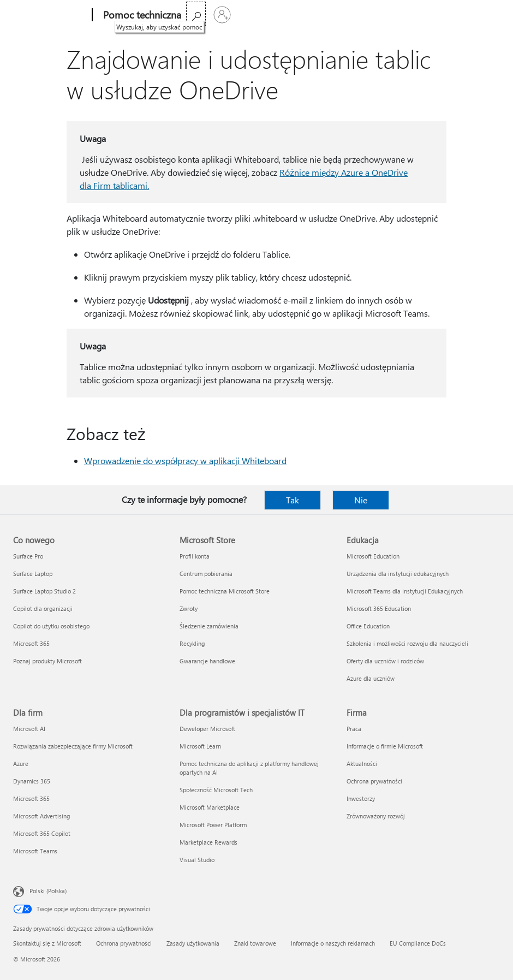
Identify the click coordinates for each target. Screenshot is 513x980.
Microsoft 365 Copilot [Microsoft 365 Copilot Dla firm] (42, 833)
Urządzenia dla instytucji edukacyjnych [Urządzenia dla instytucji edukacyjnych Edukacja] (398, 574)
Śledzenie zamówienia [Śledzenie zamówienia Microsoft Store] (209, 626)
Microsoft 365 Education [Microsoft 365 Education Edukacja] (379, 608)
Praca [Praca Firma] (354, 729)
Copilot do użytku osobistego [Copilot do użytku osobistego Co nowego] (51, 626)
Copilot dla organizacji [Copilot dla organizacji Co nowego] (43, 608)
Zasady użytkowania (193, 943)
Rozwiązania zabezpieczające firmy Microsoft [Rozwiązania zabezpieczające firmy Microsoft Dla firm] (73, 746)
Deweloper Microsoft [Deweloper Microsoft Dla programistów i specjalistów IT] (207, 729)
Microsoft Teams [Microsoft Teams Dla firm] (35, 851)
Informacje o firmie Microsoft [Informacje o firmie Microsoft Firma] (385, 746)
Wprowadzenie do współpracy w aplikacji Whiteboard (185, 461)
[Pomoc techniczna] (138, 15)
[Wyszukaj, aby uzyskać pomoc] (461, 14)
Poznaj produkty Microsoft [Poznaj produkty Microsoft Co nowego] (47, 661)
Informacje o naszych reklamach (333, 943)
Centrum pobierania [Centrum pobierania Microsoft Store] (206, 574)
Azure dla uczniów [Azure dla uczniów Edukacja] (371, 678)
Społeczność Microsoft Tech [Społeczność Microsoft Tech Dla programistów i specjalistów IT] (216, 790)
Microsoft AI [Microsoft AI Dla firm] (29, 729)
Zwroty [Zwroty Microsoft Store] (189, 608)
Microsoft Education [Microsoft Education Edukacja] (373, 556)
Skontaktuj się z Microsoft (47, 943)
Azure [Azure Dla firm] (21, 764)
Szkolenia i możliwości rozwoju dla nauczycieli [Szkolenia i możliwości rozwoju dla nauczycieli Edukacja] (407, 643)
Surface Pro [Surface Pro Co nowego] (28, 556)
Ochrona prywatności (124, 943)
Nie (361, 500)
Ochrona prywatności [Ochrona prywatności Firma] (374, 781)
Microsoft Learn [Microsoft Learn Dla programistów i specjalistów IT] (200, 746)
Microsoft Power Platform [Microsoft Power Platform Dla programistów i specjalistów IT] (213, 825)
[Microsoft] (49, 15)
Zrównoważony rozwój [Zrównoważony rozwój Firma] (376, 816)
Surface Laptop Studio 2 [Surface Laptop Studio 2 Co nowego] (44, 591)
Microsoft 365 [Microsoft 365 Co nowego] (31, 643)
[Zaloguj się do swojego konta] (487, 15)
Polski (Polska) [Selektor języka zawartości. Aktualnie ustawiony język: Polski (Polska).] (48, 891)
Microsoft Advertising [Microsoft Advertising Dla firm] (41, 816)
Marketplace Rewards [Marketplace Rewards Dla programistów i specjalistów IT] (208, 842)
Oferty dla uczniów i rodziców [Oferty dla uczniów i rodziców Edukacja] (385, 661)
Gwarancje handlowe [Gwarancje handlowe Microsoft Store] (207, 661)
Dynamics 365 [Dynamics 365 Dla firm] (32, 781)
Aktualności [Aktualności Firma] (362, 764)
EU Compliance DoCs (418, 943)
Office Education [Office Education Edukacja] (368, 626)
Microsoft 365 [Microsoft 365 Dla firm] (31, 798)
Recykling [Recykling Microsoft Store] (192, 643)
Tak (293, 500)
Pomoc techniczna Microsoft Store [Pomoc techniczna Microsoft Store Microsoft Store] (225, 591)
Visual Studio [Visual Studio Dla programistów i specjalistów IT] (197, 860)
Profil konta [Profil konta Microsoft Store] (195, 556)
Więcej (200, 15)
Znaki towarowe (255, 943)
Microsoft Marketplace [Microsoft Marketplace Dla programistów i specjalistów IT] (210, 807)
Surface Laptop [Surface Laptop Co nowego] (33, 574)
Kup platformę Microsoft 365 (281, 15)
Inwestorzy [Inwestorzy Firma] (361, 798)
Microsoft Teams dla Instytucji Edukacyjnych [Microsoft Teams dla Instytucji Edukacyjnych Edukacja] (405, 591)
